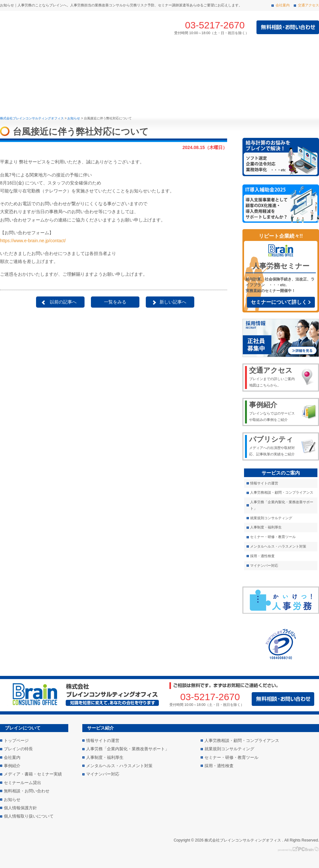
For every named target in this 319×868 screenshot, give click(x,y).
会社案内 (283, 5)
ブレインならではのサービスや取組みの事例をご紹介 (273, 411)
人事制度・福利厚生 (266, 527)
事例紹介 (154, 53)
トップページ (12, 53)
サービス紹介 (102, 53)
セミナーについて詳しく (279, 302)
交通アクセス (308, 5)
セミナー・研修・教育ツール (273, 537)
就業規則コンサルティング (271, 518)
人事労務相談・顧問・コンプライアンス (282, 492)
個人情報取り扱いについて (29, 816)
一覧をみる (115, 302)
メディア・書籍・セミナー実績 (275, 53)
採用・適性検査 (262, 556)
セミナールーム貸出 (22, 783)
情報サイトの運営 (264, 483)
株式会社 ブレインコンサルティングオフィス (70, 27)
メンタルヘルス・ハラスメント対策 (278, 546)
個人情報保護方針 (20, 808)
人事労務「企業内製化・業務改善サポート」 (282, 505)
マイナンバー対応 (264, 565)
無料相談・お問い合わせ (27, 791)
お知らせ (12, 800)
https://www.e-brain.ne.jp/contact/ (33, 241)
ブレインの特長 (49, 53)
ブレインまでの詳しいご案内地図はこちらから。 (273, 377)
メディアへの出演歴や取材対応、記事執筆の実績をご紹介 (273, 445)
